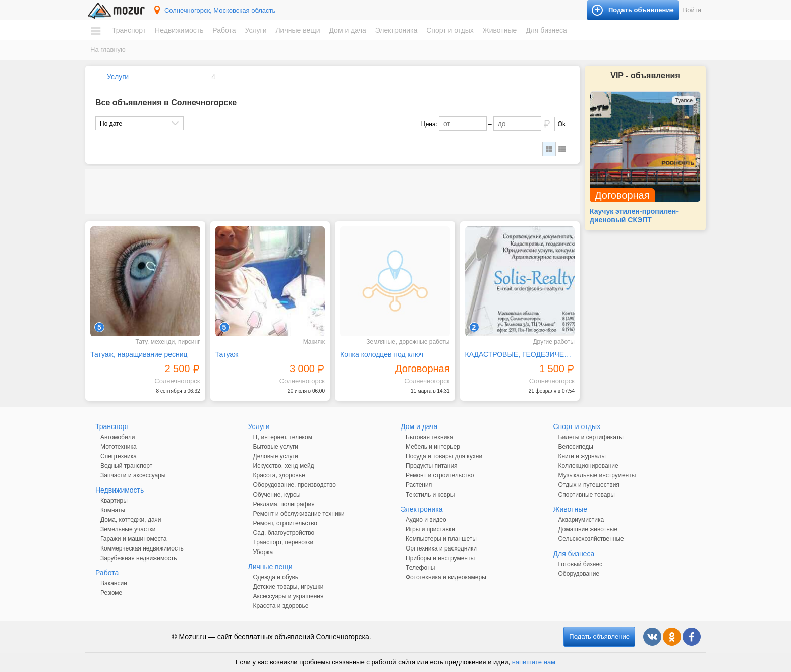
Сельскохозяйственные (591, 539)
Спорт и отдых (450, 30)
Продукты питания (432, 466)
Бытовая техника (430, 437)
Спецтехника (119, 456)
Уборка (263, 552)
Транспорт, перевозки (284, 542)
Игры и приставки (430, 529)
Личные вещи (298, 30)
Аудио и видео (426, 520)
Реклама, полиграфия (284, 504)
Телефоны (420, 568)
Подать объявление (599, 636)
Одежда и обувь (276, 577)
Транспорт (129, 30)
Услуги (256, 30)
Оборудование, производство (295, 485)
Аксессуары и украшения (289, 596)
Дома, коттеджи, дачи (131, 520)
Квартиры (114, 501)
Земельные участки (128, 529)
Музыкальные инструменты (597, 475)
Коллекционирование (588, 466)
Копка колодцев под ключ (382, 354)
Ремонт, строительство (285, 523)
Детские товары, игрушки (289, 587)
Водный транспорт (126, 466)
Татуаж (227, 354)
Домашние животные (588, 529)
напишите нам (534, 662)
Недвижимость (179, 30)
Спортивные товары (587, 495)
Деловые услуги (276, 456)
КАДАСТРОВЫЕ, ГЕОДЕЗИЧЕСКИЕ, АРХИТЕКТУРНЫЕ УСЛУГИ (520, 354)
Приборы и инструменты (440, 558)
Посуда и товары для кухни (444, 456)
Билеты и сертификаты (591, 437)
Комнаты (113, 510)
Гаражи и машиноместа (133, 539)
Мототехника (119, 447)
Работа (224, 30)
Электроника (397, 30)
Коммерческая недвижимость (142, 548)
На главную (108, 50)
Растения (419, 485)
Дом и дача (347, 30)
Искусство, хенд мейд (284, 466)
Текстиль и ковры (430, 495)
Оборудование (579, 574)
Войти (692, 10)
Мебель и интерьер (433, 447)
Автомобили (118, 437)
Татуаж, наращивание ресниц (139, 354)
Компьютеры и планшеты (441, 539)
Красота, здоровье (279, 475)
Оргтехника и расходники (441, 548)
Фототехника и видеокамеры (446, 577)
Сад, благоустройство (284, 533)
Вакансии (114, 583)
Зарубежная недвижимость (139, 558)
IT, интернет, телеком (283, 437)
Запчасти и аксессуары (133, 475)
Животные (500, 30)
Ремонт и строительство (440, 475)
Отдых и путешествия (589, 485)
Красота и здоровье (281, 606)
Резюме (111, 593)
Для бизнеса (546, 30)
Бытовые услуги (276, 447)
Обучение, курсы (277, 495)
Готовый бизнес (581, 564)
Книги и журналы (582, 456)
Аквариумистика (581, 520)
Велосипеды (576, 447)
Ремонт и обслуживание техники (299, 514)
